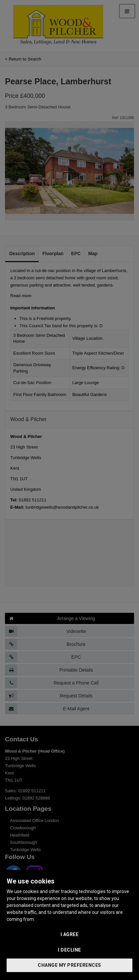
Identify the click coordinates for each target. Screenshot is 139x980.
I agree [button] (70, 934)
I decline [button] (69, 950)
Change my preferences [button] (69, 965)
